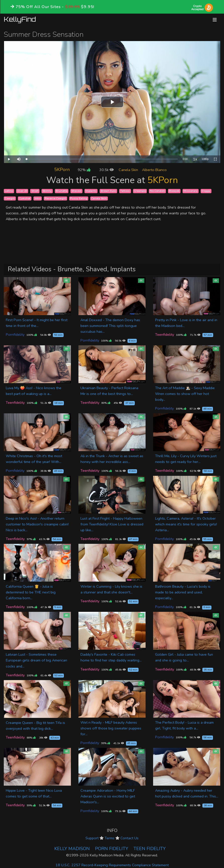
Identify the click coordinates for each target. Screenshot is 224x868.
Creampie (140, 191)
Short (35, 191)
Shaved (76, 191)
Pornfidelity (15, 335)
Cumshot (25, 198)
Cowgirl (10, 198)
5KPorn (62, 170)
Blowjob (174, 191)
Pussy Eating (79, 198)
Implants (91, 191)
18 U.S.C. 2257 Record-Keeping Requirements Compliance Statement (112, 865)
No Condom (158, 191)
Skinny (47, 191)
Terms (109, 838)
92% (84, 170)
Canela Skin (128, 170)
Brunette (62, 191)
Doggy (206, 191)
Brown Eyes (108, 191)
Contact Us (129, 838)
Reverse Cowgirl (55, 198)
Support (92, 838)
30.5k (106, 170)
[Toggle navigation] (215, 20)
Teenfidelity (165, 335)
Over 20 (22, 191)
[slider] (102, 159)
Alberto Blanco (154, 170)
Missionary (191, 191)
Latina (9, 191)
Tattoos (125, 191)
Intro (38, 198)
